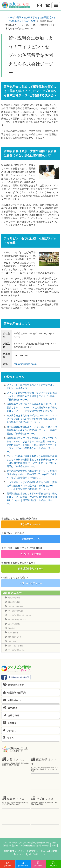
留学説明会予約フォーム (31, 569)
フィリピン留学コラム (15, 650)
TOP (6, 843)
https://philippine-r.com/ (25, 364)
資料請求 (10, 628)
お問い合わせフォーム (31, 583)
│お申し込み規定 (25, 843)
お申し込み (11, 641)
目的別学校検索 (12, 602)
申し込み (54, 864)
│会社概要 (13, 843)
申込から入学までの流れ (15, 619)
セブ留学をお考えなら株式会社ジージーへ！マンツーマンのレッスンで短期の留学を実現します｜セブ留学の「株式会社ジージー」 (32, 419)
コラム (8, 738)
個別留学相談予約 (14, 693)
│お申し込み (17, 846)
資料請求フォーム (31, 539)
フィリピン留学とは (14, 611)
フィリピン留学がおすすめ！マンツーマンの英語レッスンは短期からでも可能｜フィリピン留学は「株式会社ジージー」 (32, 396)
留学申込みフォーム (31, 524)
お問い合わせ (11, 632)
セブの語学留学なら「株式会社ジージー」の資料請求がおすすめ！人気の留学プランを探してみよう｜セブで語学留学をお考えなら (32, 474)
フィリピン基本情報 (14, 606)
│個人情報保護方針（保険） (44, 843)
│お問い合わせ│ (43, 846)
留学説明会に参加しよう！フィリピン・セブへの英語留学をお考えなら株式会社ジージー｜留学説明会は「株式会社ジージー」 (32, 430)
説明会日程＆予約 (13, 637)
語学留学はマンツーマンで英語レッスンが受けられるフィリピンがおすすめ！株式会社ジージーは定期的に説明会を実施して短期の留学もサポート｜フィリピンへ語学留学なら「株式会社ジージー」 (32, 445)
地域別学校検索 (12, 597)
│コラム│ (54, 846)
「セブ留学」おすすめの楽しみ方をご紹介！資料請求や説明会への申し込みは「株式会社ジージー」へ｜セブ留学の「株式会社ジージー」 (32, 486)
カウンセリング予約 (31, 554)
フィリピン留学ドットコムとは (18, 615)
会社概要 (9, 723)
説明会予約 (38, 864)
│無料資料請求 (29, 846)
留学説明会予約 (13, 685)
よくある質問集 (12, 624)
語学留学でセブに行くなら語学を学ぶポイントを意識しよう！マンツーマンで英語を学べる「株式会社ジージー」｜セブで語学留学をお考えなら (32, 407)
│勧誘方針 (7, 846)
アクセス (9, 731)
